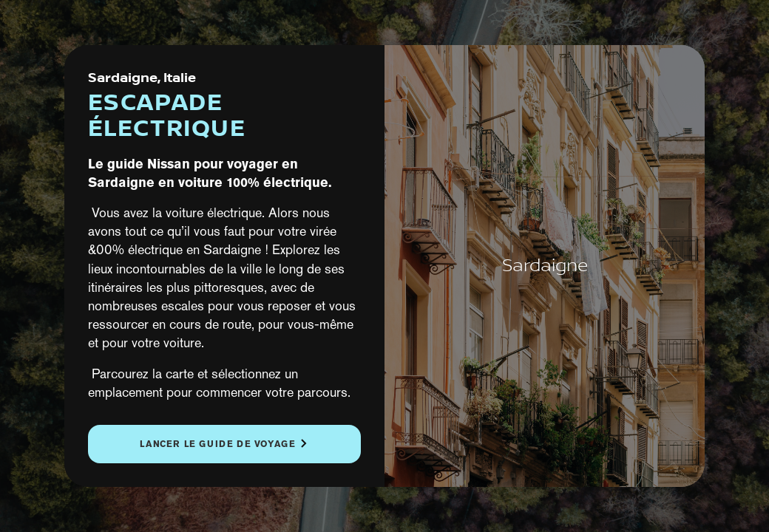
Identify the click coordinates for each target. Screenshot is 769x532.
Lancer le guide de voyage (217, 444)
